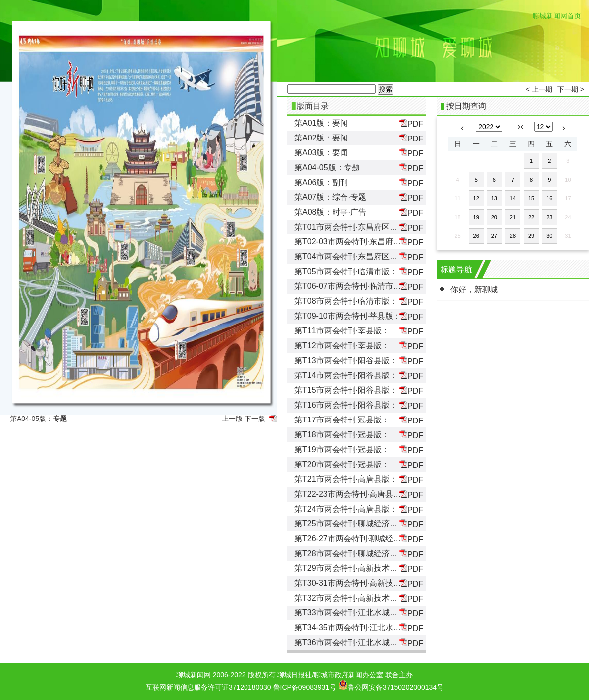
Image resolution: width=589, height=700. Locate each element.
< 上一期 (539, 89)
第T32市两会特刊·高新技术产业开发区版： (370, 598)
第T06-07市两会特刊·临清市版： (352, 286)
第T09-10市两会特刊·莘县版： (348, 316)
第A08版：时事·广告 (330, 212)
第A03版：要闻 (321, 153)
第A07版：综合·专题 (330, 197)
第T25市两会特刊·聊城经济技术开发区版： (370, 524)
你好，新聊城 (474, 290)
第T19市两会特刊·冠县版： (342, 449)
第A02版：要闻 (321, 138)
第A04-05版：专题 (327, 167)
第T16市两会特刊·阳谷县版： (346, 405)
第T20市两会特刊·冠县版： (342, 464)
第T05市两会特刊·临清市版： (346, 271)
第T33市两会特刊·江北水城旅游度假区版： (370, 613)
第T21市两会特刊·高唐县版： (346, 479)
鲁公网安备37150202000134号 (391, 685)
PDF (411, 123)
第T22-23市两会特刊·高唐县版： (352, 494)
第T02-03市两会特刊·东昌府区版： (356, 242)
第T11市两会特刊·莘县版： (342, 331)
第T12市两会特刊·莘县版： (342, 346)
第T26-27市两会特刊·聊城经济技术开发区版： (375, 538)
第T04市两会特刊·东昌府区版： (350, 257)
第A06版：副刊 (321, 182)
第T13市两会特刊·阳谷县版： (346, 360)
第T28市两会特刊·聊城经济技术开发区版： (370, 553)
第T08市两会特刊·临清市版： (346, 301)
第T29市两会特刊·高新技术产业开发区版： (370, 568)
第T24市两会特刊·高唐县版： (346, 509)
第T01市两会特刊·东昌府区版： (350, 227)
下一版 (255, 419)
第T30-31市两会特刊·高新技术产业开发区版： (375, 583)
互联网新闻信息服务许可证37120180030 (208, 687)
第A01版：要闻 (321, 123)
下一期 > (571, 89)
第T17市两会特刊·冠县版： (342, 420)
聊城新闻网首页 (557, 16)
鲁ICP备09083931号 (305, 687)
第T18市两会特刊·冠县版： (342, 435)
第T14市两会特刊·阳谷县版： (346, 375)
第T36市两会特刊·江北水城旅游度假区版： (370, 642)
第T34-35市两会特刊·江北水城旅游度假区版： (375, 628)
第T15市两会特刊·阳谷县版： (346, 390)
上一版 (232, 419)
